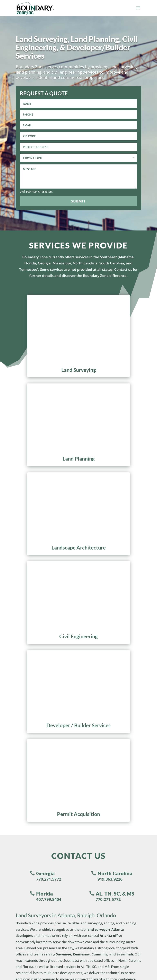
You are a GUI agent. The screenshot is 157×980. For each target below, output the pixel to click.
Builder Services (97, 723)
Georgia (45, 501)
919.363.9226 (110, 507)
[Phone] (78, 114)
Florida (44, 522)
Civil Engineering (98, 717)
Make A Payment (23, 742)
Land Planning (95, 710)
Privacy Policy (78, 943)
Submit (78, 201)
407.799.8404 (49, 528)
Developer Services (99, 730)
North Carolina (115, 501)
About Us (16, 704)
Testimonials (19, 710)
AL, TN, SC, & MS (115, 522)
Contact (15, 730)
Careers (15, 717)
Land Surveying (96, 704)
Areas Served (19, 723)
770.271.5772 (49, 507)
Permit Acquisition (99, 737)
